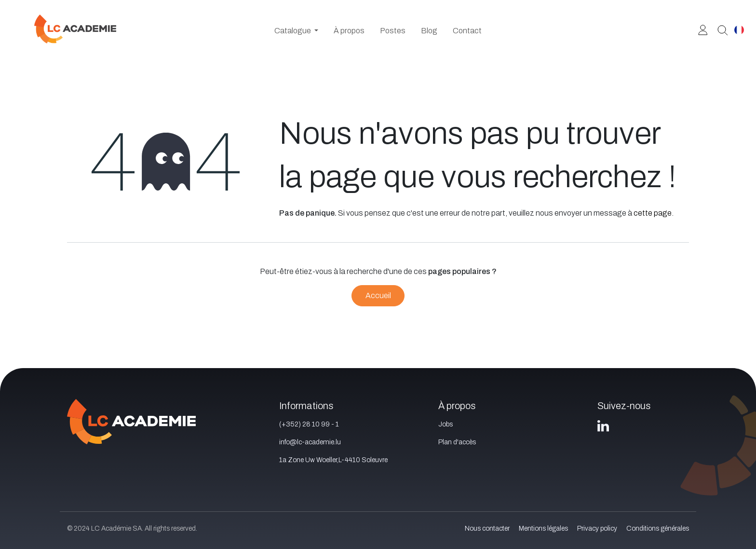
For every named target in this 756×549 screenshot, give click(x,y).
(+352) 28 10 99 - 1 (309, 424)
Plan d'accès (457, 442)
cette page (653, 213)
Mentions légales (543, 528)
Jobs (445, 424)
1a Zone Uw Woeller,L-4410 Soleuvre (333, 460)
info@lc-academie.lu (310, 442)
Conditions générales (658, 528)
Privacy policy (597, 528)
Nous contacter (487, 528)
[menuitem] (296, 31)
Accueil (378, 295)
